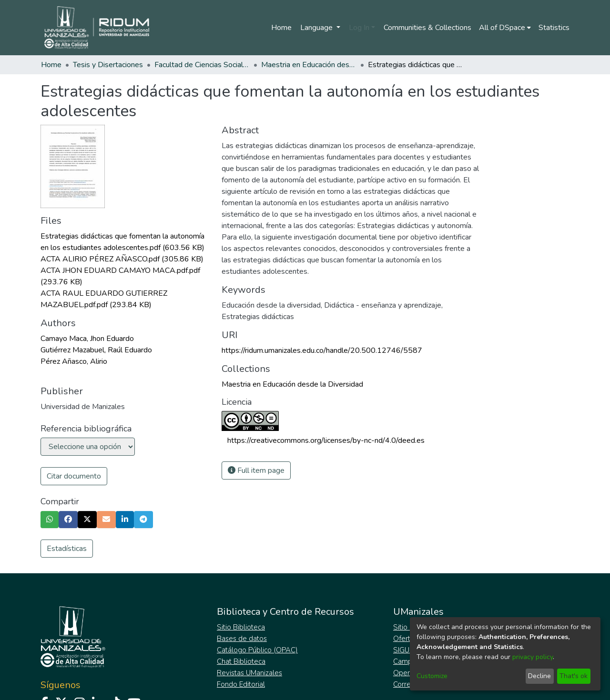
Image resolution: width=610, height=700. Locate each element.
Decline (539, 676)
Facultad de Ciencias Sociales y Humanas (202, 65)
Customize (432, 676)
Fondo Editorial (241, 684)
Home (281, 28)
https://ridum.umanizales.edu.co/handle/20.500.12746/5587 (322, 350)
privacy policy (533, 657)
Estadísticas (67, 549)
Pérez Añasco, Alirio (74, 361)
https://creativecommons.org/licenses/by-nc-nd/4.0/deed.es (326, 440)
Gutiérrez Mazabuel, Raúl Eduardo (96, 350)
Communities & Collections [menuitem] (427, 28)
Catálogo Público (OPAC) (257, 650)
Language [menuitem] (317, 28)
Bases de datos (242, 639)
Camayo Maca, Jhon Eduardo (87, 339)
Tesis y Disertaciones (108, 65)
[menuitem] (505, 28)
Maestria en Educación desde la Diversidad (309, 65)
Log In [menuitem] (359, 28)
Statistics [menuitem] (554, 28)
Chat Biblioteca (241, 661)
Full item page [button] (256, 470)
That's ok (574, 676)
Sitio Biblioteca (241, 627)
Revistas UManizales (249, 673)
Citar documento (74, 476)
